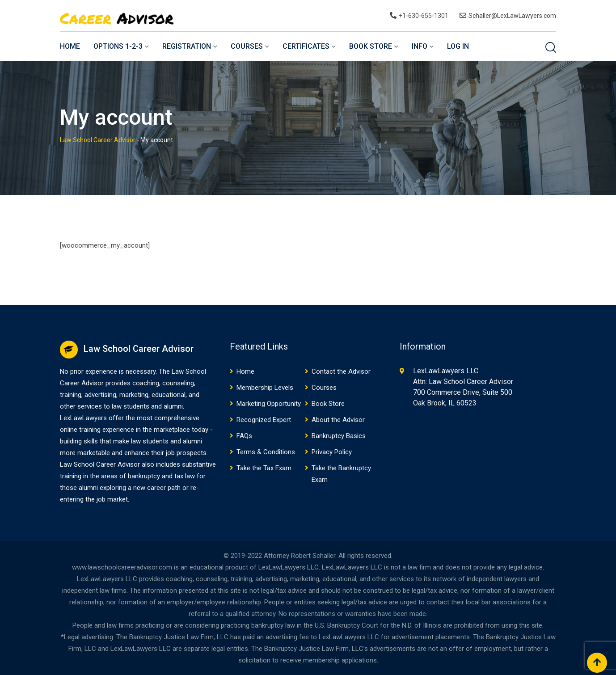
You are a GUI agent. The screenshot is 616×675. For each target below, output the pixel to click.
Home (70, 46)
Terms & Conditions (266, 452)
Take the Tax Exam (264, 468)
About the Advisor (338, 420)
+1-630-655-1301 (424, 16)
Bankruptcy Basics (339, 436)
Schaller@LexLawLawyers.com (512, 16)
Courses (247, 46)
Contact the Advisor (341, 371)
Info (420, 46)
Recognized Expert (264, 420)
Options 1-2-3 (118, 46)
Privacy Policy (332, 452)
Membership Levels (265, 388)
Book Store (371, 46)
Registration (187, 46)
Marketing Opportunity (269, 404)
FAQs (244, 436)
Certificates (306, 46)
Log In (458, 46)
